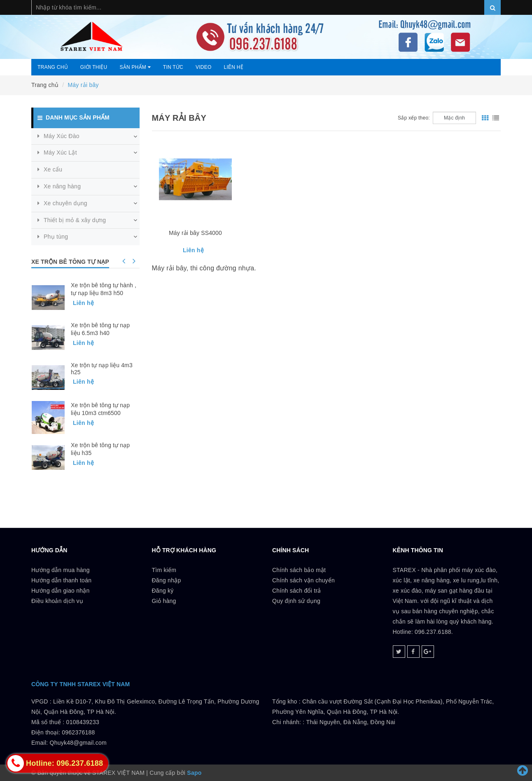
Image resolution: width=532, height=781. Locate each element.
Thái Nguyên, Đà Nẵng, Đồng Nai (351, 722)
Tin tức (173, 67)
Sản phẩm (135, 67)
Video (204, 67)
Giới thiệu (94, 67)
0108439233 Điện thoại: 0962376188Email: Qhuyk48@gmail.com (69, 732)
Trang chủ (53, 67)
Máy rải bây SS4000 (195, 233)
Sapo (194, 773)
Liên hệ (234, 67)
